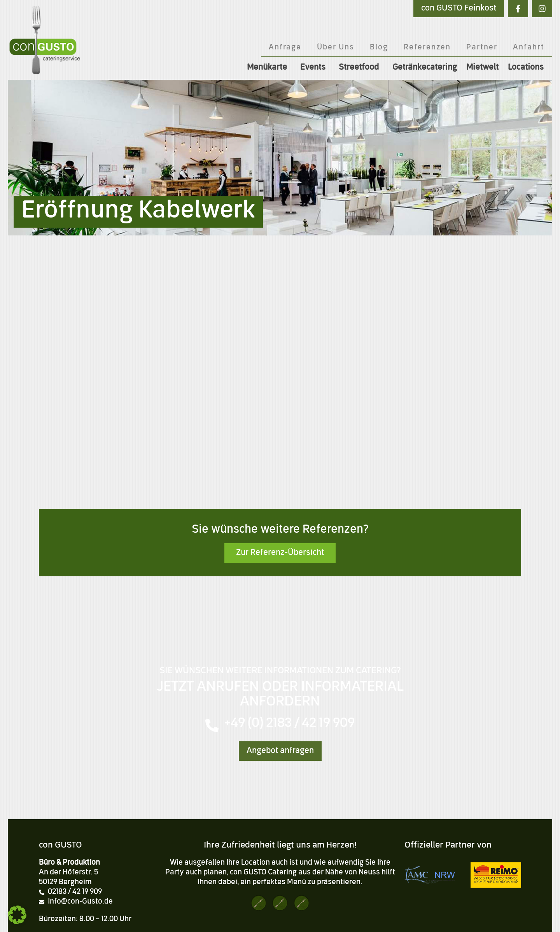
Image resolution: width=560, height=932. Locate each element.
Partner (482, 47)
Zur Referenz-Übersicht (280, 553)
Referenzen (427, 47)
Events (315, 68)
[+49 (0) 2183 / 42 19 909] (212, 725)
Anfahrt (529, 47)
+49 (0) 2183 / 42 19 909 (290, 724)
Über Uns (336, 47)
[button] (17, 915)
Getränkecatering (425, 68)
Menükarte (269, 68)
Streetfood (361, 68)
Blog (379, 47)
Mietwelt (482, 68)
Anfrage (285, 47)
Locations (528, 68)
